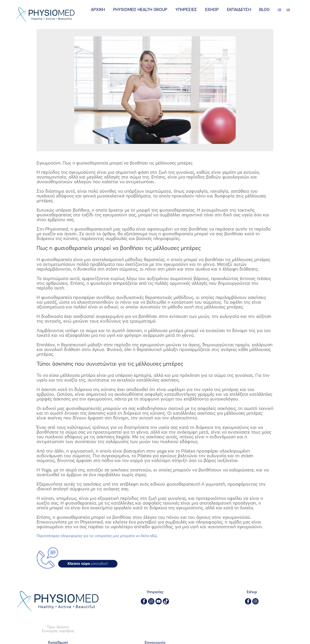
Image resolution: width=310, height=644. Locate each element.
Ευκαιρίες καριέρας (58, 631)
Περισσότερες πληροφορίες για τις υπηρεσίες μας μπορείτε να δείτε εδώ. (97, 536)
